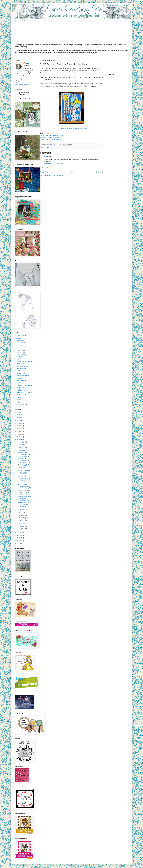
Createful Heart (21, 352)
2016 (19, 440)
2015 (19, 532)
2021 (19, 426)
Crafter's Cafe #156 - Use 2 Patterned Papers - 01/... (25, 492)
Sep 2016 (22, 450)
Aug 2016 (22, 510)
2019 (19, 431)
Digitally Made (21, 359)
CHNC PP (20, 345)
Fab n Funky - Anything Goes (50, 137)
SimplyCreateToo (22, 388)
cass (27, 63)
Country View (21, 350)
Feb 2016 (22, 526)
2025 (19, 415)
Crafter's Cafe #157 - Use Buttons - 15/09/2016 (25, 472)
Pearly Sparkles (21, 380)
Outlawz (19, 378)
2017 (19, 437)
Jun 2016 (22, 515)
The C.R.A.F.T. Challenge (24, 392)
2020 (19, 429)
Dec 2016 (22, 442)
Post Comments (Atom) (56, 175)
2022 (19, 423)
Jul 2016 (21, 512)
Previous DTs (24, 20)
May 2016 (22, 518)
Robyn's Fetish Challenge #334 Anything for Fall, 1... (25, 461)
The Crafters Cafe (22, 395)
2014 (19, 535)
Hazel (46, 156)
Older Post (99, 172)
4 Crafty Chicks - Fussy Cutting (51, 139)
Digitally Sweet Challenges (25, 361)
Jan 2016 (22, 529)
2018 (19, 434)
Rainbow (19, 383)
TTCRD (19, 397)
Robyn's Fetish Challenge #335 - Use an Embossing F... (26, 454)
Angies (19, 338)
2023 (19, 420)
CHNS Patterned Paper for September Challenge (71, 129)
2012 (19, 541)
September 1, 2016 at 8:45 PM (54, 164)
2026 (19, 412)
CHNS (47, 147)
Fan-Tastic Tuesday (23, 366)
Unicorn (19, 402)
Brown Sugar (21, 340)
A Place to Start (21, 336)
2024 (19, 418)
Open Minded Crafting (23, 376)
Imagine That (21, 373)
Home (15, 20)
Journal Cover (23, 468)
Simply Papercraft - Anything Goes (52, 135)
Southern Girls (21, 390)
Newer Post (44, 172)
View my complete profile (23, 84)
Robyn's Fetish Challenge (24, 385)
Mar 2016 (22, 523)
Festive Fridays (21, 368)
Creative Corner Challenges (21, 356)
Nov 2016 (22, 445)
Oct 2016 (22, 448)
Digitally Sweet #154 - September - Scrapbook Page (25, 498)
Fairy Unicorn (21, 364)
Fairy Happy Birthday (25, 465)
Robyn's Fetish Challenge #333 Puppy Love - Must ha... (25, 479)
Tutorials (19, 400)
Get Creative (20, 371)
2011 (19, 543)
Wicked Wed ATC (22, 404)
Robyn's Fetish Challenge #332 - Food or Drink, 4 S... (25, 486)
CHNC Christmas (22, 343)
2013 (19, 538)
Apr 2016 (22, 521)
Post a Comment (48, 168)
